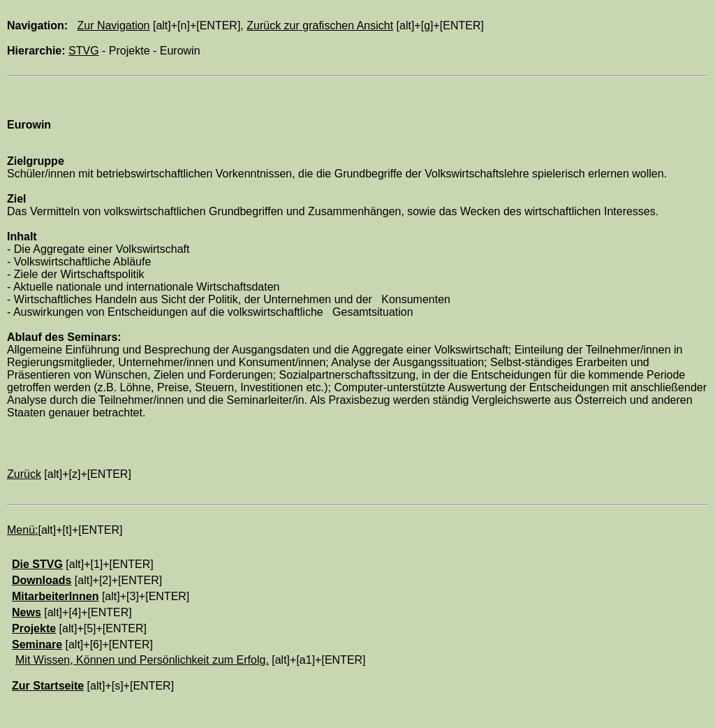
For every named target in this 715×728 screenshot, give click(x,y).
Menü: (22, 530)
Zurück (24, 474)
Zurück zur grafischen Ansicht (320, 26)
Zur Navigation (113, 26)
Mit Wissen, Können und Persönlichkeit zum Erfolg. (142, 660)
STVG (84, 51)
